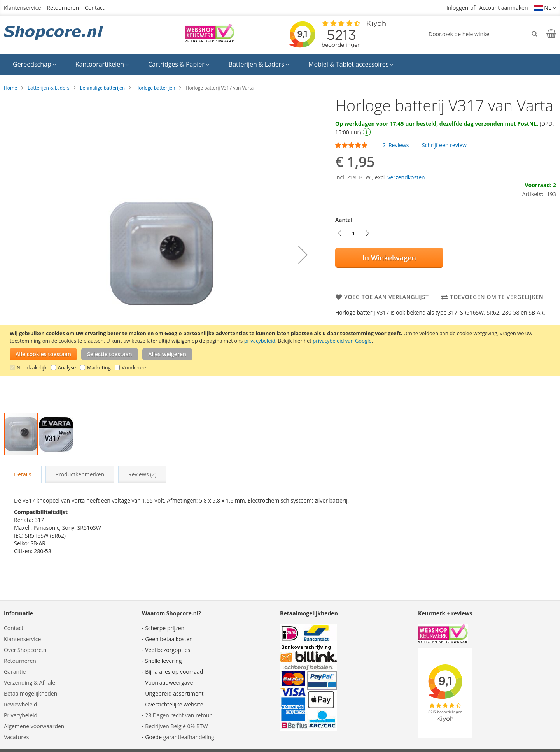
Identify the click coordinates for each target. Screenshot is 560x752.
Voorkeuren (136, 367)
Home (10, 88)
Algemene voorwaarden (34, 726)
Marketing (99, 367)
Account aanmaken (503, 8)
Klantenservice (22, 8)
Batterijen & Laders (48, 88)
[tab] (23, 474)
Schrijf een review (444, 145)
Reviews (142, 474)
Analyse (67, 367)
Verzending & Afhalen (31, 683)
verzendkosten (406, 177)
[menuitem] (34, 64)
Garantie (15, 672)
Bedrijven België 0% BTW (176, 726)
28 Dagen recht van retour (178, 715)
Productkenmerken (80, 474)
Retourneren (63, 8)
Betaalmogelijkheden (31, 693)
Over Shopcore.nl (26, 650)
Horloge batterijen (155, 88)
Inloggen (457, 8)
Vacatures (16, 737)
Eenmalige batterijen (102, 88)
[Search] (535, 33)
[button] (545, 8)
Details (23, 474)
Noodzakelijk (32, 367)
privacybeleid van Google (342, 341)
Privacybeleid (21, 715)
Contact (94, 8)
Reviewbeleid (21, 704)
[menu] (280, 64)
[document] (281, 351)
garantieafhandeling (189, 737)
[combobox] (483, 34)
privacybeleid (260, 341)
